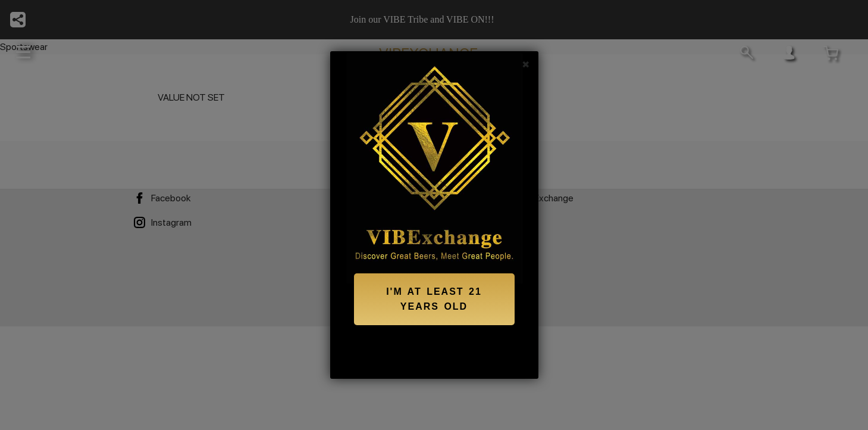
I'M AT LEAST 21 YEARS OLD (434, 299)
